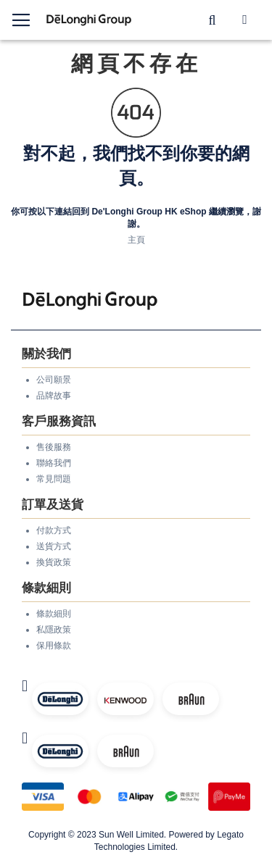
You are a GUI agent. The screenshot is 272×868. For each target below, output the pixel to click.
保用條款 (54, 646)
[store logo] (89, 20)
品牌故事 (54, 396)
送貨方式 (54, 546)
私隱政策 (54, 630)
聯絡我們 (54, 463)
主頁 (136, 240)
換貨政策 (54, 562)
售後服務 (54, 447)
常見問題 (54, 479)
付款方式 (54, 530)
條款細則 (54, 614)
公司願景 (54, 380)
